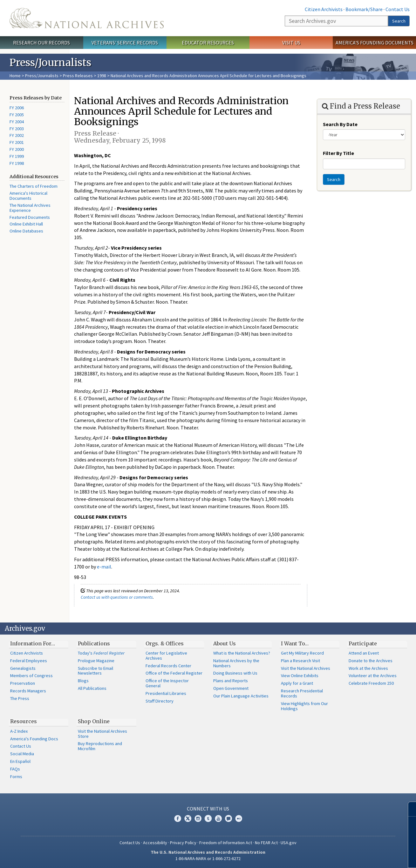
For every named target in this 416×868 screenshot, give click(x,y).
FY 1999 (17, 156)
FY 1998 (17, 163)
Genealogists (23, 668)
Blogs (83, 681)
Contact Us (398, 9)
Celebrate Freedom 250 (371, 683)
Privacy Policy (183, 843)
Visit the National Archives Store (102, 734)
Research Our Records (41, 43)
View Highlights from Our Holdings (304, 706)
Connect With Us (208, 809)
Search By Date (340, 124)
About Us (225, 643)
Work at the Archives (368, 668)
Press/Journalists (42, 76)
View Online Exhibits (300, 676)
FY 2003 (17, 129)
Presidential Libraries (166, 693)
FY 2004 (17, 122)
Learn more (359, 857)
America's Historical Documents (28, 196)
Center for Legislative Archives (166, 656)
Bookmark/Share (364, 9)
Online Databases (26, 231)
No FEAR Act (266, 843)
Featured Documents (30, 217)
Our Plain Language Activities (241, 696)
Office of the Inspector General (167, 683)
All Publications (92, 688)
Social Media (22, 754)
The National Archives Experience (30, 208)
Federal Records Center (168, 666)
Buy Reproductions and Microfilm (100, 746)
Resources (24, 721)
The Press (20, 698)
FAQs (15, 769)
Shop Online (94, 721)
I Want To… (295, 643)
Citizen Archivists (324, 9)
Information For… (33, 643)
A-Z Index (19, 731)
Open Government (231, 688)
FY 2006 (17, 108)
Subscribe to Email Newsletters (95, 671)
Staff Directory (160, 701)
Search (399, 21)
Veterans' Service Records (125, 43)
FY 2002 (17, 135)
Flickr (239, 818)
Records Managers (28, 691)
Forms (16, 777)
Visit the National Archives (306, 668)
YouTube (218, 818)
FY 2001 (17, 142)
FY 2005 (17, 115)
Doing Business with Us (235, 673)
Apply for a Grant (297, 683)
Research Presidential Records (302, 693)
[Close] (409, 809)
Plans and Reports (231, 681)
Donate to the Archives (371, 661)
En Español (20, 761)
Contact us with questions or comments (117, 597)
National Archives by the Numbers (236, 663)
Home (15, 76)
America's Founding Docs (34, 739)
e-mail (104, 567)
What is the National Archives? (242, 653)
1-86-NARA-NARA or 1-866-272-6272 (208, 858)
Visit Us (291, 43)
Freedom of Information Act (226, 843)
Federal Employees (29, 661)
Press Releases (78, 76)
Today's (101, 653)
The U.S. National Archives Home (87, 18)
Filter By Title (338, 153)
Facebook (178, 818)
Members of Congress (31, 676)
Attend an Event (364, 653)
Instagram (198, 818)
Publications (94, 643)
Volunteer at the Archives (373, 676)
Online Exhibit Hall (26, 224)
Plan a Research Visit (300, 661)
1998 (102, 76)
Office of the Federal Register (174, 673)
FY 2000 (17, 149)
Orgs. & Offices (165, 643)
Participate (363, 643)
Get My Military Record (302, 653)
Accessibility (155, 843)
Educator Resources (208, 43)
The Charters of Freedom (34, 186)
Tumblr (208, 818)
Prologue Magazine (96, 661)
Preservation (23, 683)
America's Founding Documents (375, 43)
